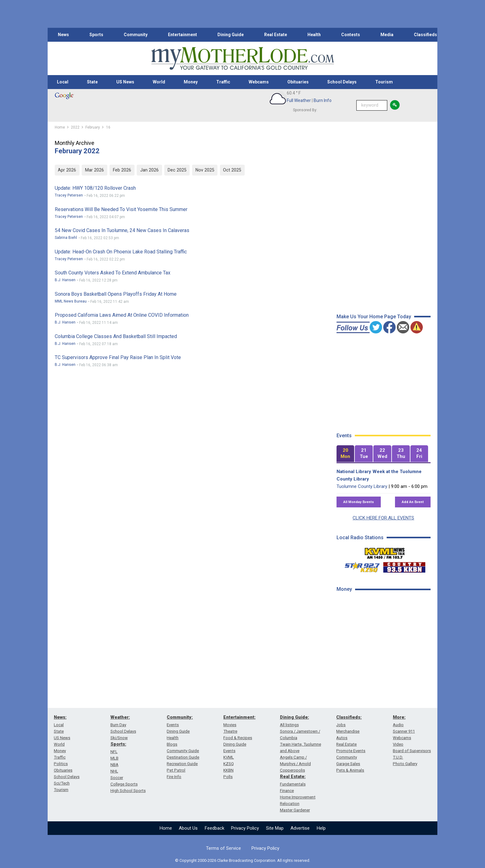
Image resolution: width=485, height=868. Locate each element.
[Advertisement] (383, 696)
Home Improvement (298, 797)
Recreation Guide (182, 764)
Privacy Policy (245, 828)
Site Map (275, 828)
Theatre (230, 731)
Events (173, 725)
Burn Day (118, 725)
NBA (114, 765)
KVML (229, 757)
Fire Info (174, 777)
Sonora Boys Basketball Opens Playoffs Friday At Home (116, 294)
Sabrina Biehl (66, 238)
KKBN (228, 770)
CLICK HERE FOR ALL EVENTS (383, 518)
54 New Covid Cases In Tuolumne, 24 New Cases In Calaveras (122, 230)
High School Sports (128, 791)
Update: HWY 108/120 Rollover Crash (95, 188)
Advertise (300, 828)
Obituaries (298, 82)
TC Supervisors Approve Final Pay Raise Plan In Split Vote (118, 357)
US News (125, 82)
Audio (398, 725)
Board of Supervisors (412, 751)
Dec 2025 (177, 170)
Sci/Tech (62, 783)
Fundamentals (293, 784)
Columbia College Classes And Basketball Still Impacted (116, 336)
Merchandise (348, 731)
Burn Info (323, 100)
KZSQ (229, 764)
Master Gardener (295, 810)
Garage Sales (348, 764)
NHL (114, 771)
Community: (180, 717)
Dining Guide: (294, 717)
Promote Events (351, 751)
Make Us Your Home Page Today (374, 317)
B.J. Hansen (65, 280)
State (92, 82)
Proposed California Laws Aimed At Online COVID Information (122, 315)
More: (399, 717)
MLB (114, 758)
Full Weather (299, 100)
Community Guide (183, 751)
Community (136, 35)
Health (314, 35)
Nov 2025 (205, 170)
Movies (230, 725)
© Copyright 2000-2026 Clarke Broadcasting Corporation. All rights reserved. (243, 860)
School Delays (342, 82)
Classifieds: (349, 717)
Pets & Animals (350, 770)
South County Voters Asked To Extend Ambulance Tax (113, 273)
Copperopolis (292, 770)
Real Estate (276, 35)
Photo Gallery (405, 764)
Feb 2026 (122, 170)
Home (166, 828)
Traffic (223, 82)
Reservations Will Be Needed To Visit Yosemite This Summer (121, 209)
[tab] (346, 454)
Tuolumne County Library (362, 486)
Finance (287, 791)
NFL (114, 752)
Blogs (172, 744)
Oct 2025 (232, 170)
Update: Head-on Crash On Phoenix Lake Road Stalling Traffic (121, 252)
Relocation (290, 804)
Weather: (120, 717)
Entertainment (182, 35)
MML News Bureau (71, 301)
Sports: (118, 744)
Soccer (117, 778)
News (63, 35)
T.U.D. (398, 757)
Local (63, 82)
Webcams (259, 82)
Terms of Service (223, 848)
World (159, 82)
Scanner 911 (404, 731)
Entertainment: (239, 717)
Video (398, 744)
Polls (228, 777)
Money (191, 82)
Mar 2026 (94, 170)
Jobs (341, 725)
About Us (188, 828)
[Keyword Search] (372, 105)
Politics (61, 764)
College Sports (124, 784)
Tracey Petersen (69, 195)
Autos (342, 738)
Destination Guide (183, 757)
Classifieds (425, 35)
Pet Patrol (176, 770)
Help (321, 828)
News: (60, 717)
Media (387, 35)
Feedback (215, 828)
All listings (289, 725)
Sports (96, 35)
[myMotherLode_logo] (242, 59)
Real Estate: (293, 777)
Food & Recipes (238, 738)
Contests (351, 35)
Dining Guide (231, 35)
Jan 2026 (149, 170)
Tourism (384, 82)
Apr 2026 (67, 170)
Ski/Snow (119, 738)
